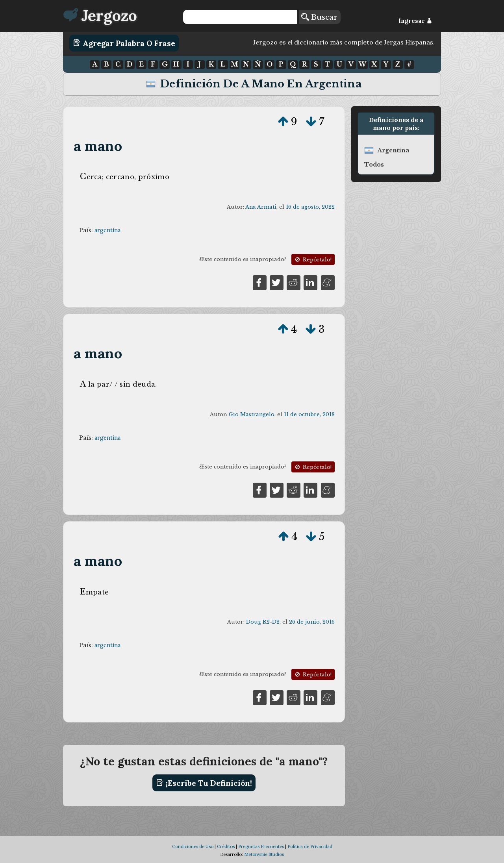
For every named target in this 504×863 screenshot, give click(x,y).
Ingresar (415, 21)
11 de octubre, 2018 (309, 414)
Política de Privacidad (310, 846)
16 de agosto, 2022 (310, 207)
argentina (107, 230)
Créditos (226, 846)
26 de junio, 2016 (312, 622)
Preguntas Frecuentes (261, 846)
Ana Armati (261, 207)
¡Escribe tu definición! (204, 783)
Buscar (319, 17)
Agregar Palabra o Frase (124, 43)
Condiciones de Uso (193, 846)
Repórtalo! (313, 260)
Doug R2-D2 (263, 622)
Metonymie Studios (264, 854)
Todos (374, 165)
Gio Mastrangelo (252, 414)
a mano (98, 146)
